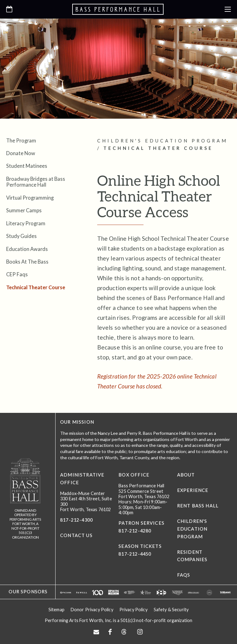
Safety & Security (171, 610)
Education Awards (27, 249)
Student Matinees (27, 166)
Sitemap (56, 610)
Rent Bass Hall (198, 506)
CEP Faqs (17, 274)
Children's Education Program (192, 529)
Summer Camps (24, 210)
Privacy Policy (133, 610)
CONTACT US (76, 535)
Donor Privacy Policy (92, 610)
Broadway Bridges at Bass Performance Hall (36, 182)
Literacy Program (26, 223)
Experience (193, 490)
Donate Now (21, 153)
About (186, 475)
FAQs (184, 575)
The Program (21, 140)
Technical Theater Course (36, 287)
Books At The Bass (27, 262)
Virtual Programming (30, 198)
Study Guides (21, 236)
